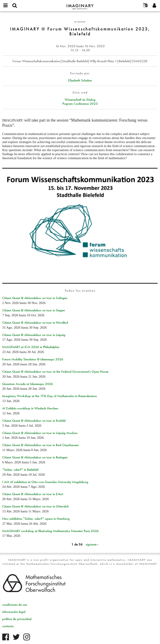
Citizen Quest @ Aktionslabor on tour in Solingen (35, 298)
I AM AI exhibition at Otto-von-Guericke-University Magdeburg (45, 482)
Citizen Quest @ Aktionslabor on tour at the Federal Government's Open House (55, 372)
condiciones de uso (15, 605)
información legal (14, 612)
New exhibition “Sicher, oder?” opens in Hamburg (36, 519)
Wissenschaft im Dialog (80, 100)
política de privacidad (17, 619)
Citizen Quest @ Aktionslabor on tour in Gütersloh (35, 506)
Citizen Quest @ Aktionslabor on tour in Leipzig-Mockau (40, 433)
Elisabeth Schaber (80, 80)
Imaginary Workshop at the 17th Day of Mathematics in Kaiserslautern (49, 396)
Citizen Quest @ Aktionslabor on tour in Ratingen (35, 457)
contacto (8, 626)
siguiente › (92, 544)
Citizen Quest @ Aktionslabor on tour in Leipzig (34, 335)
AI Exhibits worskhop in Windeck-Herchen (30, 408)
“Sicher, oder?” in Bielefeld (20, 470)
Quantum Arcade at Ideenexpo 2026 (28, 384)
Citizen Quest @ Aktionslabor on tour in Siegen (34, 310)
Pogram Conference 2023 (80, 104)
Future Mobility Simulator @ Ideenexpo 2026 (33, 359)
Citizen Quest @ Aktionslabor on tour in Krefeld (34, 421)
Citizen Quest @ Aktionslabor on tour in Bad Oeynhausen (41, 445)
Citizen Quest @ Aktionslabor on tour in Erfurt (33, 494)
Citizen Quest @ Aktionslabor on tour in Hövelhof (35, 323)
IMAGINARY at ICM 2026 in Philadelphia (31, 347)
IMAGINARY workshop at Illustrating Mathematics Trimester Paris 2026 (50, 531)
